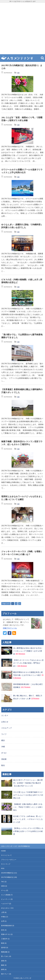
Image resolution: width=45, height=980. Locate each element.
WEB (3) (4, 886)
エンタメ (5, 715)
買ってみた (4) (6, 956)
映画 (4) (4, 943)
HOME (3, 851)
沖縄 (18, 73)
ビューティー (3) (7, 899)
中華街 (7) (5, 917)
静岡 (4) (4, 969)
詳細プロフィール (10, 628)
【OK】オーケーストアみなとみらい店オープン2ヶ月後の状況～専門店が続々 (28, 663)
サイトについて (6, 855)
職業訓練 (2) (5, 952)
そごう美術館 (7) (7, 895)
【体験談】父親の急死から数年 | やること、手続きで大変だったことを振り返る (28, 807)
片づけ (4, 753)
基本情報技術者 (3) (8, 926)
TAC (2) (4, 882)
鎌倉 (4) (4, 965)
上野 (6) (4, 912)
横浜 (3, 740)
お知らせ (5, 722)
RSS (3, 868)
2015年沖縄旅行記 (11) (9, 873)
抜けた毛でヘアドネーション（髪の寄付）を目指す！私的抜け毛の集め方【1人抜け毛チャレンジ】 (28, 783)
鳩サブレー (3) (6, 974)
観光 (3, 765)
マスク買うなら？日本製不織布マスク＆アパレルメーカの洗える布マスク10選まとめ (28, 795)
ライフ (4, 734)
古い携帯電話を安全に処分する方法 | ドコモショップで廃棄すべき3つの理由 (28, 651)
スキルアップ (7, 728)
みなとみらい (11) (7, 908)
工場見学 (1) (5, 939)
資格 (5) (4, 961)
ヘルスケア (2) (6, 904)
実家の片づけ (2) (7, 934)
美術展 (4, 759)
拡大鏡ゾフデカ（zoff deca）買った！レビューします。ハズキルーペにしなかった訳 (28, 819)
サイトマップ (6, 864)
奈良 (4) (4, 930)
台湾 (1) (4, 921)
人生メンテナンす (7, 846)
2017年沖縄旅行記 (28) (9, 877)
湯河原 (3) (5, 948)
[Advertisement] (22, 29)
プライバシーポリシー (9, 860)
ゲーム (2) (5, 890)
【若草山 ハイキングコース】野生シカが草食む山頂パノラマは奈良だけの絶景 (28, 831)
